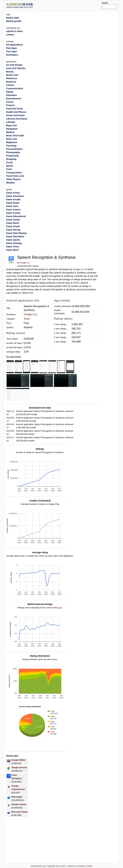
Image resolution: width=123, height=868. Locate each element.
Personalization (14, 149)
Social (9, 162)
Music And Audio (15, 136)
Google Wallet (18, 760)
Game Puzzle (13, 226)
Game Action (13, 193)
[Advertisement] (72, 5)
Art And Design (14, 65)
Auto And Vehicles (16, 68)
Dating (10, 92)
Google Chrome (19, 767)
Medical (10, 132)
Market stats (13, 18)
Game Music (13, 223)
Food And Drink (14, 109)
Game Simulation (15, 236)
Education (12, 95)
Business (11, 82)
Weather (10, 183)
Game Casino (13, 210)
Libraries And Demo (17, 119)
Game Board (13, 203)
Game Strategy (14, 243)
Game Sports (13, 240)
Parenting (11, 146)
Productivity (13, 156)
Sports (10, 166)
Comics (10, 85)
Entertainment (14, 99)
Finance (10, 105)
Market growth (14, 21)
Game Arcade (13, 199)
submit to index (14, 31)
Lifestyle (11, 122)
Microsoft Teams (20, 812)
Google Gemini (19, 804)
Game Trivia (12, 247)
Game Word (12, 250)
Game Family (13, 220)
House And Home (15, 115)
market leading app (53, 608)
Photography (13, 152)
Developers (12, 55)
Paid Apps (12, 48)
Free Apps (12, 51)
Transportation (14, 173)
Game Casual (13, 213)
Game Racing (13, 230)
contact (10, 35)
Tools (24, 273)
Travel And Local (15, 176)
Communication (15, 88)
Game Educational (16, 216)
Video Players (13, 179)
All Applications (14, 45)
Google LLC (25, 263)
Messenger (17, 797)
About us (72, 866)
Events (10, 102)
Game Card (12, 206)
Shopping (11, 159)
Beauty (10, 72)
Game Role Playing (16, 233)
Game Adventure (15, 196)
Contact (82, 866)
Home (90, 866)
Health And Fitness (16, 112)
